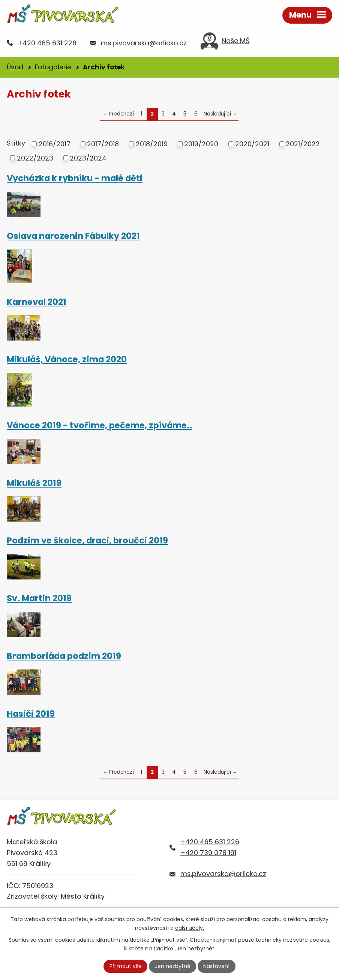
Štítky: (17, 143)
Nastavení (216, 966)
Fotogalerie (53, 67)
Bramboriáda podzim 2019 (64, 656)
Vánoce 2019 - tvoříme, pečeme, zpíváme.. (99, 425)
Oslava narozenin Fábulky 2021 (73, 236)
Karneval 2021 (37, 302)
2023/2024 (88, 158)
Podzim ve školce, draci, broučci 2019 (87, 540)
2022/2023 (35, 158)
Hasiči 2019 (31, 714)
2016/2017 (55, 144)
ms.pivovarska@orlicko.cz (144, 43)
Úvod (15, 67)
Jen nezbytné (173, 966)
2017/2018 (103, 144)
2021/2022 (303, 144)
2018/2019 (152, 144)
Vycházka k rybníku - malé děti (75, 178)
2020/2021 (252, 144)
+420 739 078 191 (208, 853)
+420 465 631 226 (47, 43)
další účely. (190, 928)
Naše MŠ (225, 43)
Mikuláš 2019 (34, 483)
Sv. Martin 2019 (39, 598)
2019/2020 (201, 144)
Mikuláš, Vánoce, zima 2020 (67, 359)
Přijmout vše (126, 966)
